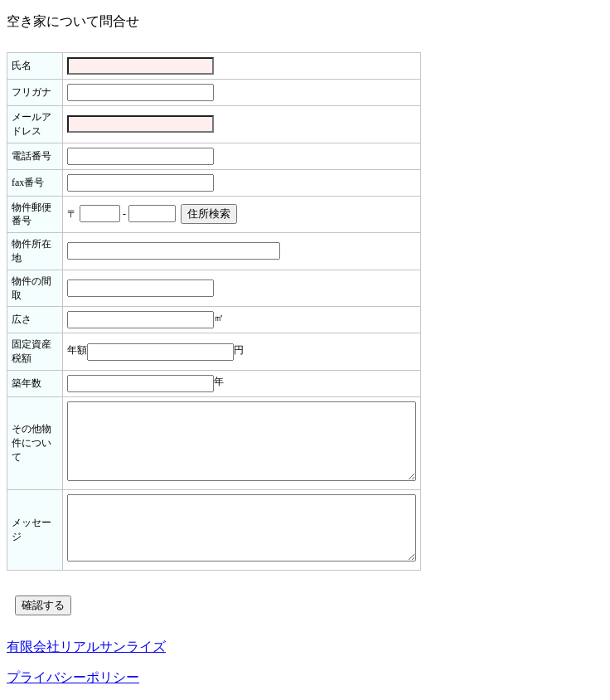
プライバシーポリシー (73, 677)
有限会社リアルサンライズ (86, 647)
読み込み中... (305, 333)
